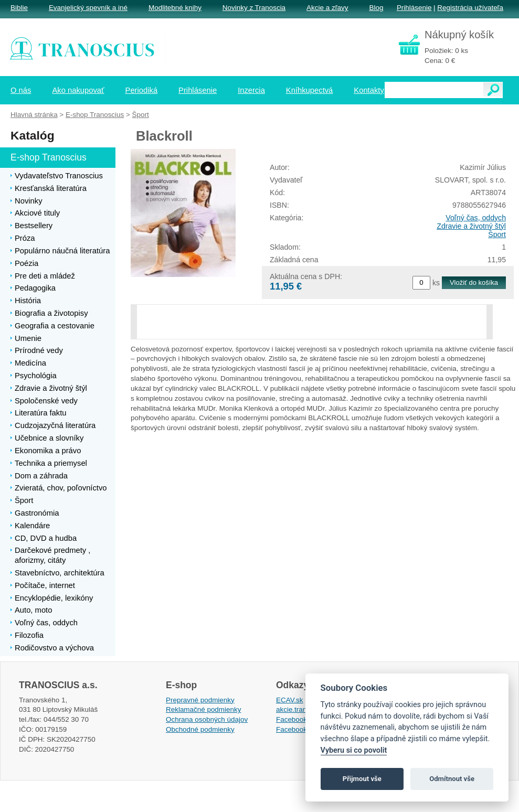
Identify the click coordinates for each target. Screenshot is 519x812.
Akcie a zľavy (327, 8)
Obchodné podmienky (200, 729)
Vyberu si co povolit (354, 750)
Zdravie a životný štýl (471, 226)
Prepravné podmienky (200, 700)
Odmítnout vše (452, 779)
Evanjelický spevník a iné (88, 8)
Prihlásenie (414, 8)
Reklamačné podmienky (203, 709)
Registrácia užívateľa (470, 8)
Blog (376, 8)
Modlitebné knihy (175, 8)
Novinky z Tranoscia (254, 8)
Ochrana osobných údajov (207, 719)
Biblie (19, 8)
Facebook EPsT (301, 729)
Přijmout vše (362, 779)
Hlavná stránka (34, 115)
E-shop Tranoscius (95, 115)
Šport (497, 234)
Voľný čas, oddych (476, 218)
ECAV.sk (290, 700)
